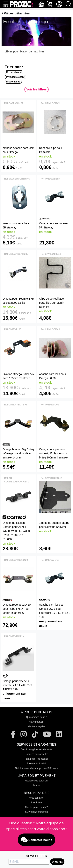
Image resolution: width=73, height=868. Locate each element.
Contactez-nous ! (37, 840)
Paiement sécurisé (36, 764)
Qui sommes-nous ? (36, 717)
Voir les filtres (36, 89)
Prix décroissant (15, 77)
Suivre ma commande (36, 812)
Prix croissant (14, 72)
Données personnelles (36, 754)
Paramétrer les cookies (36, 759)
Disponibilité (13, 82)
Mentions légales (36, 726)
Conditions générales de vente (36, 749)
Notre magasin (36, 722)
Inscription (36, 803)
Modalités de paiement (36, 781)
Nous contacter (36, 798)
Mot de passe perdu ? (36, 807)
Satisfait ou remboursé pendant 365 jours (36, 768)
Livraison (36, 785)
